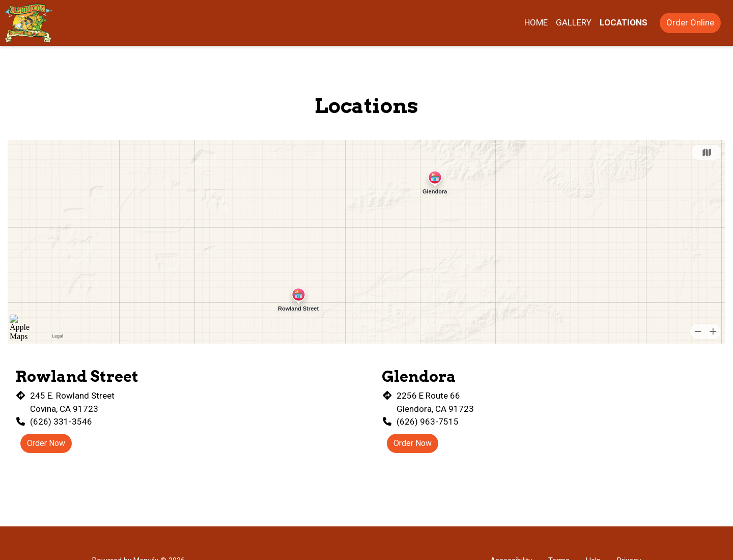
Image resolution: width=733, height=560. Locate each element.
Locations (624, 22)
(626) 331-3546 (61, 422)
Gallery (574, 22)
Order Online (690, 22)
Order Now (46, 443)
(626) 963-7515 (428, 422)
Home (536, 22)
